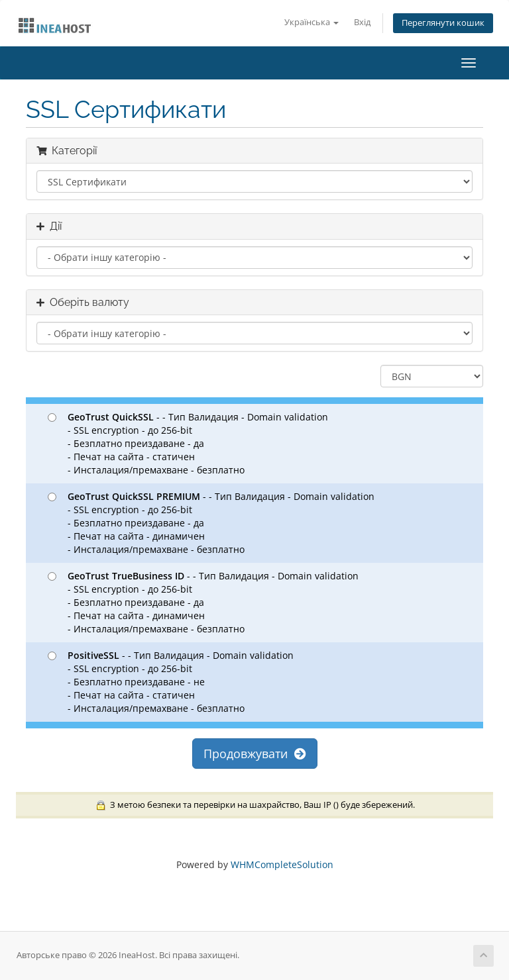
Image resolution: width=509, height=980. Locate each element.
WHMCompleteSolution (282, 864)
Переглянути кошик (443, 23)
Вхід (362, 22)
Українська (311, 22)
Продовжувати (255, 754)
